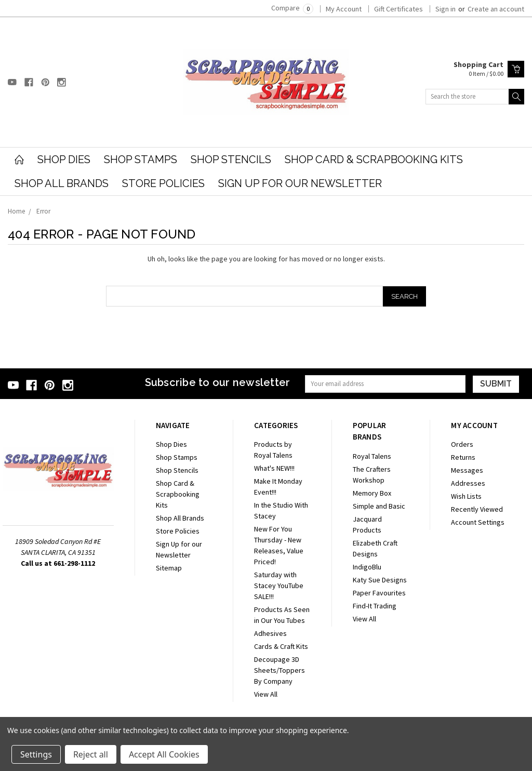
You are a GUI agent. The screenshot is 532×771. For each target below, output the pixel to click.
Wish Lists (466, 496)
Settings (36, 754)
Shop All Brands (62, 183)
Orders (462, 444)
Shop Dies (64, 159)
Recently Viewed (477, 509)
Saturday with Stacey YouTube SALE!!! (279, 586)
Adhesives (270, 633)
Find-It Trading (375, 606)
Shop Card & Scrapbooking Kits (374, 159)
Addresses (468, 483)
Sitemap (169, 568)
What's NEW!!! (274, 468)
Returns (463, 457)
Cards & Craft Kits (281, 646)
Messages (467, 470)
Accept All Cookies (164, 754)
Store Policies (163, 183)
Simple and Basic (379, 506)
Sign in (445, 9)
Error (43, 211)
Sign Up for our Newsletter (300, 183)
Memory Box (372, 493)
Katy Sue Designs (380, 580)
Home (16, 211)
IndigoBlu (367, 567)
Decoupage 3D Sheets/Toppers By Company (280, 670)
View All (266, 694)
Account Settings (478, 522)
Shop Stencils (231, 159)
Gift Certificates (398, 9)
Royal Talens (372, 456)
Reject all (91, 754)
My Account (344, 9)
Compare (292, 8)
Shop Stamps (141, 159)
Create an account (496, 9)
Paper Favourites (379, 593)
